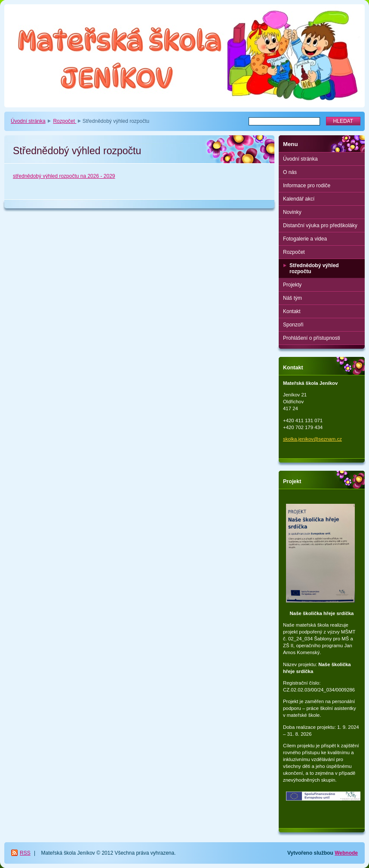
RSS (25, 853)
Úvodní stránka (28, 121)
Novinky (292, 212)
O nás (290, 172)
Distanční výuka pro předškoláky (320, 225)
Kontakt (292, 311)
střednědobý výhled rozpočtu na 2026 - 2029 (64, 176)
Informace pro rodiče (307, 186)
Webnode (346, 853)
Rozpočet (65, 121)
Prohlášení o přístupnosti (312, 338)
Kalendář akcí (299, 199)
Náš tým (292, 298)
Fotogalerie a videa (305, 239)
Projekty (292, 285)
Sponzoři (293, 325)
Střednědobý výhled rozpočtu (314, 268)
